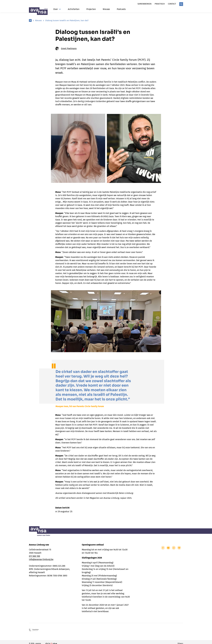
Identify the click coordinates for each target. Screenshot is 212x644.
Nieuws (106, 9)
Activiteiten (74, 9)
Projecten (91, 9)
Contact (172, 4)
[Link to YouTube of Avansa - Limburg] (168, 548)
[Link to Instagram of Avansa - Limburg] (174, 548)
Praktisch (160, 4)
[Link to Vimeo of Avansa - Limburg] (179, 548)
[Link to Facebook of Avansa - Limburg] (163, 548)
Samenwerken (144, 4)
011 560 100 (34, 556)
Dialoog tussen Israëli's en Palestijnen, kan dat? (67, 20)
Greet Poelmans (66, 49)
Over (57, 9)
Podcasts (121, 9)
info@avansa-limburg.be (41, 559)
